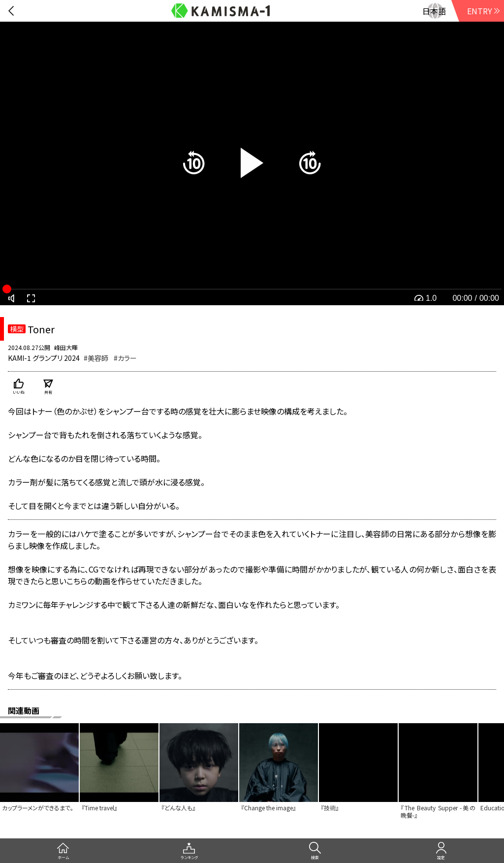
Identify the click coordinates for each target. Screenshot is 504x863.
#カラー (125, 358)
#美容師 (96, 358)
